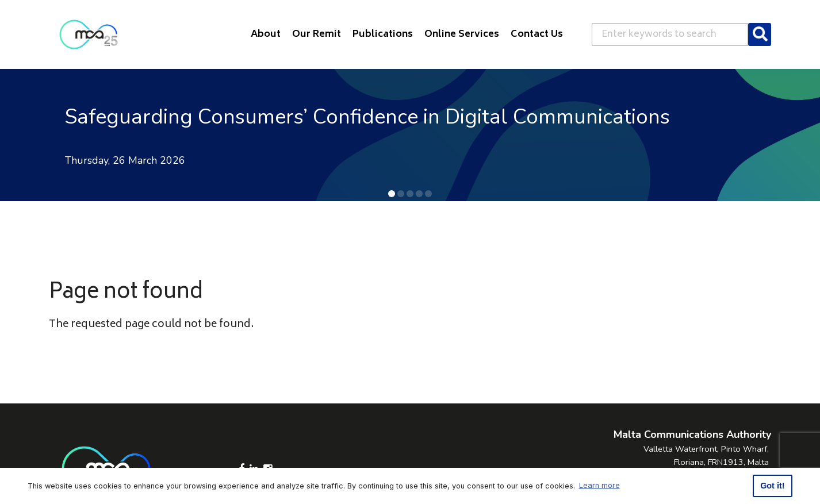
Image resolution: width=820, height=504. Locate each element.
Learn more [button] (599, 485)
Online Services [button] (462, 34)
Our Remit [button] (317, 34)
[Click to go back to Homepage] (89, 34)
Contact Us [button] (537, 34)
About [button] (266, 34)
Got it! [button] (772, 486)
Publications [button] (383, 34)
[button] (392, 194)
